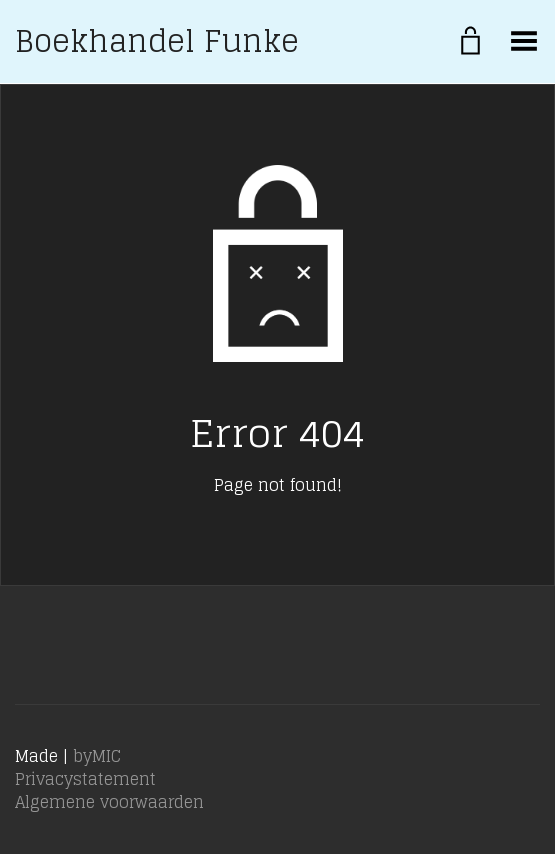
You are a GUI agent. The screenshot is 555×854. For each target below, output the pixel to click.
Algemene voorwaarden (109, 802)
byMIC (97, 756)
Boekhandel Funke (157, 41)
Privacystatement (85, 779)
